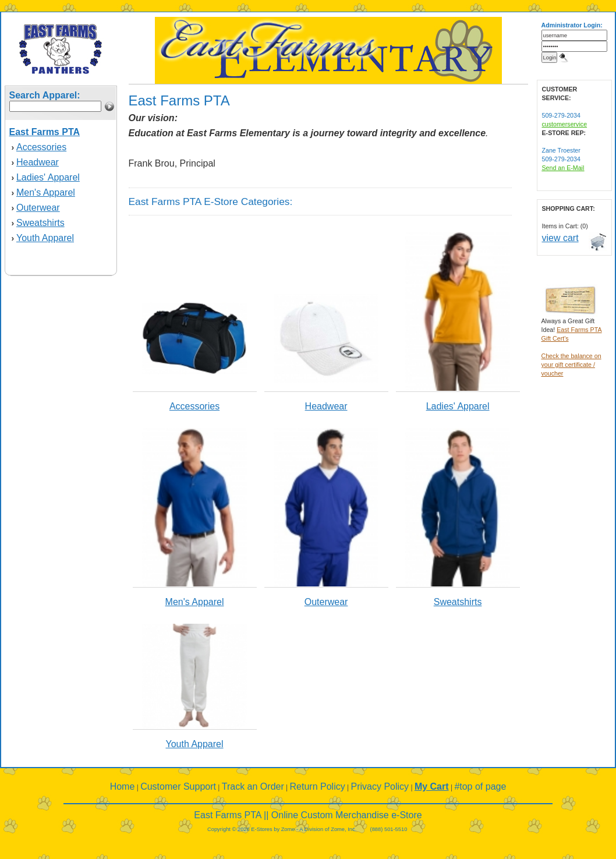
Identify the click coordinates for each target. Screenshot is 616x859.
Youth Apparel (45, 238)
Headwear (38, 162)
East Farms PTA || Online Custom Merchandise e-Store (308, 815)
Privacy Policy (380, 786)
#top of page (480, 786)
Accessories (41, 147)
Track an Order (253, 786)
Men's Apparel (46, 192)
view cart (560, 238)
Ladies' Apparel (48, 177)
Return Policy (318, 786)
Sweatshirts (40, 223)
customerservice (565, 124)
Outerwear (38, 208)
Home (123, 786)
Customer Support (178, 786)
